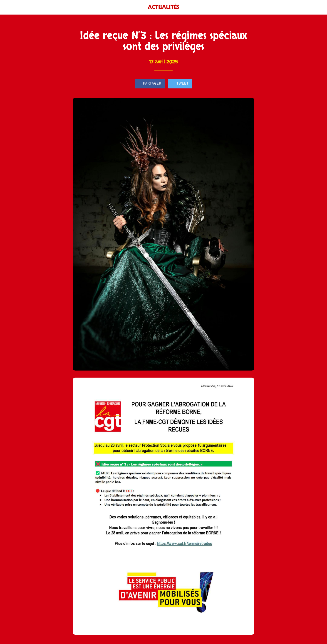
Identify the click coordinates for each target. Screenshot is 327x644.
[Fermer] (9, 7)
